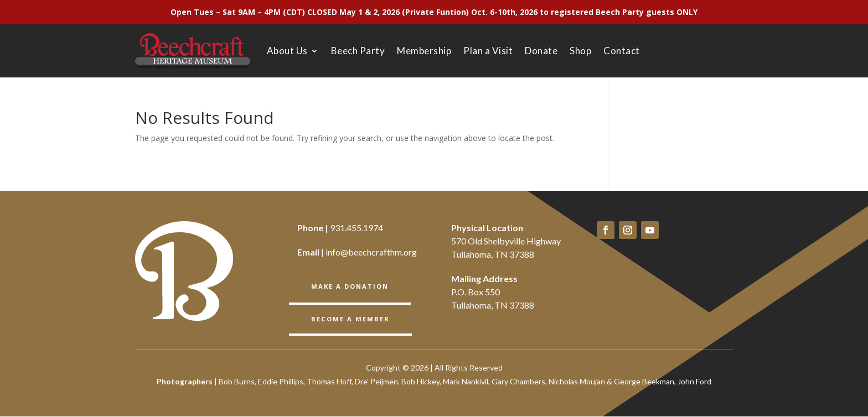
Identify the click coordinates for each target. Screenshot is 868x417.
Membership (424, 51)
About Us (287, 51)
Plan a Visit (488, 51)
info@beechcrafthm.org (371, 252)
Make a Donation (350, 286)
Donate (541, 51)
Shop (580, 51)
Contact (622, 51)
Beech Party (358, 51)
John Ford (694, 382)
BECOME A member (350, 318)
